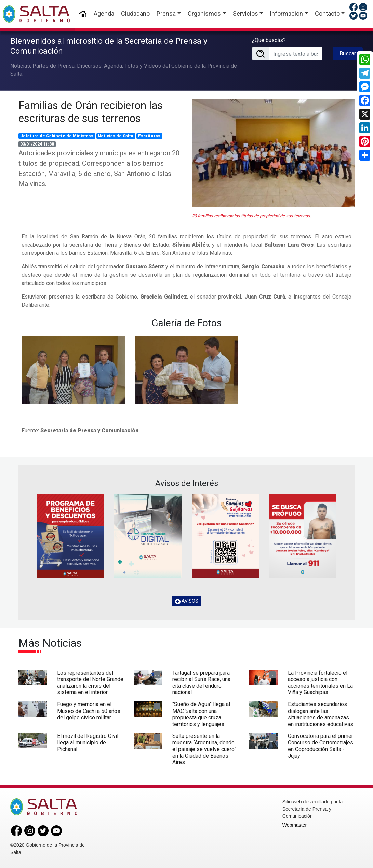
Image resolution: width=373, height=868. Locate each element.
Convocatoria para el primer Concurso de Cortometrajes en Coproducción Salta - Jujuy (321, 746)
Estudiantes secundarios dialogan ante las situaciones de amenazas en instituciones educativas (321, 714)
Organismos (204, 13)
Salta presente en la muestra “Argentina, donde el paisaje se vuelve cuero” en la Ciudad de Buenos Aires (204, 749)
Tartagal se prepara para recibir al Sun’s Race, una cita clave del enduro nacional (201, 683)
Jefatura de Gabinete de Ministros (57, 136)
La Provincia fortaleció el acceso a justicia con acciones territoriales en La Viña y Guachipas (320, 683)
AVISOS (187, 601)
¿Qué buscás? (269, 40)
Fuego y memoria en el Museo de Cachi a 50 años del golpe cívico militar (89, 711)
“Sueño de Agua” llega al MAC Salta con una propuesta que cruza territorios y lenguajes (201, 714)
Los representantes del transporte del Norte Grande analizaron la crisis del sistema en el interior (90, 683)
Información (286, 13)
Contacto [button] (327, 13)
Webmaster (295, 825)
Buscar (348, 53)
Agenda (104, 13)
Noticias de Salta (116, 136)
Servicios (245, 13)
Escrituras (149, 136)
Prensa (166, 13)
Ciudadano (135, 13)
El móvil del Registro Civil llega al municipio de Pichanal (88, 742)
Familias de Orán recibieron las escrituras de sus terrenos (91, 112)
